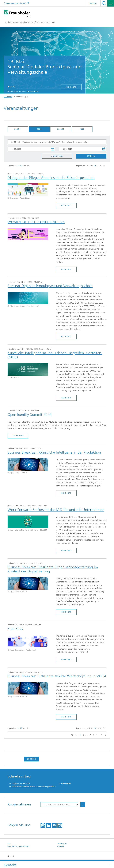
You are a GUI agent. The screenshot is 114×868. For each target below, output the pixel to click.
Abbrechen (57, 156)
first (72, 735)
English (93, 3)
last (105, 735)
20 (100, 166)
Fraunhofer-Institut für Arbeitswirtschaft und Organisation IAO (29, 22)
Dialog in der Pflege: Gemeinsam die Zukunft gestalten (51, 178)
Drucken (31, 759)
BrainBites (15, 629)
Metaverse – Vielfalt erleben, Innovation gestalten (34, 787)
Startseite (8, 97)
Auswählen (83, 805)
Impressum (62, 844)
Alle (82, 129)
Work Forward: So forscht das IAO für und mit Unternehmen (56, 510)
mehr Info (71, 87)
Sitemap (60, 846)
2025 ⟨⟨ (18, 129)
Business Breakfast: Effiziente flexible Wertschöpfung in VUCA (57, 676)
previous (76, 735)
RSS (9, 844)
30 (104, 166)
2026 (39, 129)
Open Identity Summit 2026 (30, 415)
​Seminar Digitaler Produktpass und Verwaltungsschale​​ (50, 286)
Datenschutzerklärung (18, 846)
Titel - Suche (104, 3)
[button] (8, 87)
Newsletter (66, 784)
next (101, 735)
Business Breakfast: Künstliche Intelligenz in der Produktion (54, 452)
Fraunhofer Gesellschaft (16, 3)
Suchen (91, 156)
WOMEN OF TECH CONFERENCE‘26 (36, 222)
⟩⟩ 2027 (61, 129)
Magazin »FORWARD (21, 784)
